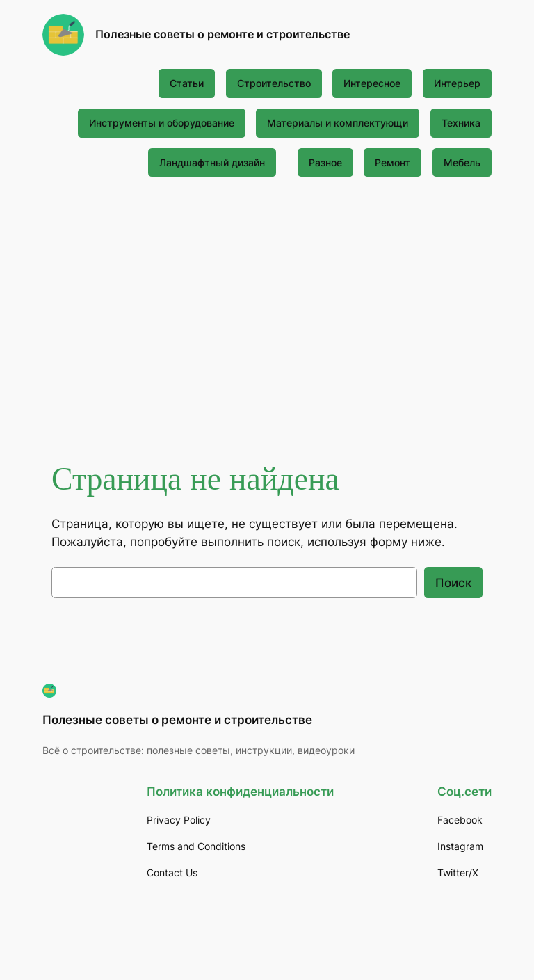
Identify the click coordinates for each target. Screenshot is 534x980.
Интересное (372, 83)
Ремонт (393, 162)
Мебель (462, 162)
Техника (461, 123)
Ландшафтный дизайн (212, 162)
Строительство (274, 83)
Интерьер (457, 83)
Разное (325, 162)
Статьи (187, 83)
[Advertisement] (267, 301)
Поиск (453, 583)
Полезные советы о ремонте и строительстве (222, 34)
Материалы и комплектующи (338, 123)
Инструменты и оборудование (162, 123)
